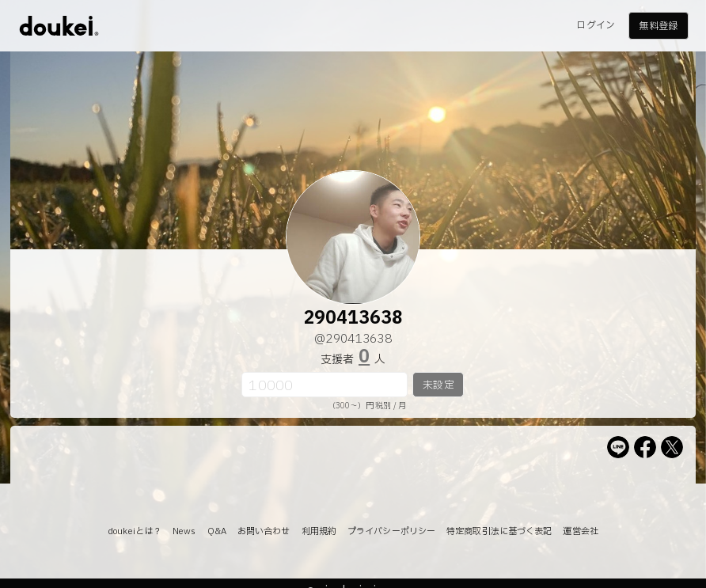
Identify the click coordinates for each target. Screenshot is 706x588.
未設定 (438, 385)
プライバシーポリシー (391, 531)
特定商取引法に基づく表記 (499, 531)
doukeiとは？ (135, 531)
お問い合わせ (264, 531)
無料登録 (658, 26)
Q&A (217, 531)
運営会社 (580, 531)
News (184, 531)
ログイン (595, 25)
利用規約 (319, 531)
